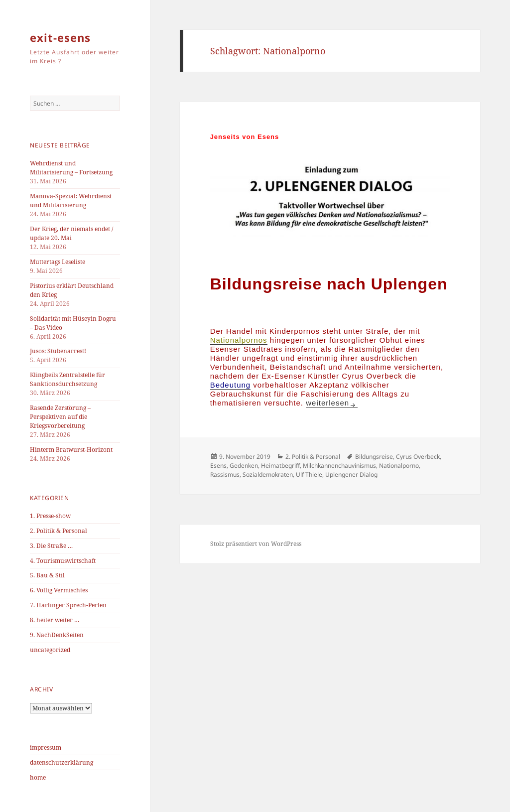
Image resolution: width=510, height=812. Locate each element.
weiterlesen (332, 403)
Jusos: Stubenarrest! (58, 351)
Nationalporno (399, 466)
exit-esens (60, 37)
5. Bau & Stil (47, 575)
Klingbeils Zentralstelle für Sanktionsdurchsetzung (67, 379)
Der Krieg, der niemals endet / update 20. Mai (71, 233)
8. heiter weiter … (55, 620)
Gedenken (244, 466)
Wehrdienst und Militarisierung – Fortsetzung (71, 168)
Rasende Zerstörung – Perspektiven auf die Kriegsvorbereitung (60, 417)
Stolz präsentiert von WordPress (256, 544)
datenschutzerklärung (62, 762)
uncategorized (50, 650)
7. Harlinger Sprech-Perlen (68, 605)
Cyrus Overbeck (418, 457)
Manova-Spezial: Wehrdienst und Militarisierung (71, 201)
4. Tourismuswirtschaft (63, 561)
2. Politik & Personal (59, 531)
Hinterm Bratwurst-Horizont (71, 450)
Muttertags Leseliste (58, 262)
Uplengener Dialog (351, 474)
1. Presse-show (50, 516)
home (38, 777)
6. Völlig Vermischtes (59, 590)
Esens (218, 466)
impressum (46, 747)
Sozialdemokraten (268, 474)
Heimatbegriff (280, 466)
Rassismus (225, 474)
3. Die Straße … (51, 546)
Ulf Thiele (309, 474)
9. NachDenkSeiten (57, 635)
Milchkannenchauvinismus (339, 466)
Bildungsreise (374, 457)
